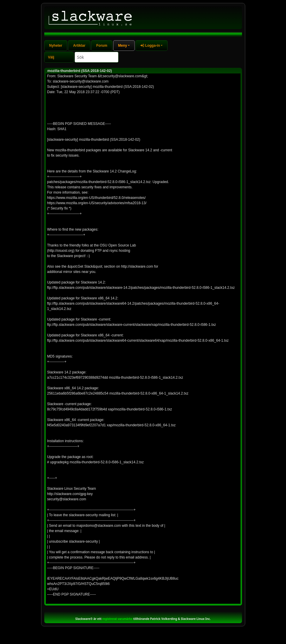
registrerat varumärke (117, 619)
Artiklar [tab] (79, 46)
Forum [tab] (102, 46)
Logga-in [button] (150, 46)
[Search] (97, 57)
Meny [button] (123, 46)
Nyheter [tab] (56, 46)
